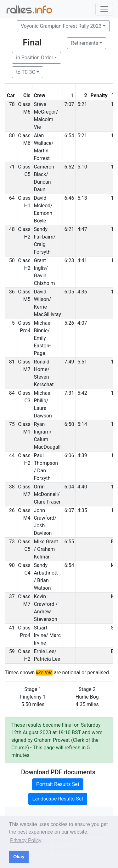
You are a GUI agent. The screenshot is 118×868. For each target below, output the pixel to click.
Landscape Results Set (58, 799)
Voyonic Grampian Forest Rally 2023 (61, 26)
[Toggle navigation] (104, 9)
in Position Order (35, 58)
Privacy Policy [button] (26, 840)
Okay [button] (19, 857)
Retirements (85, 43)
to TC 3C (26, 72)
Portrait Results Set (58, 784)
